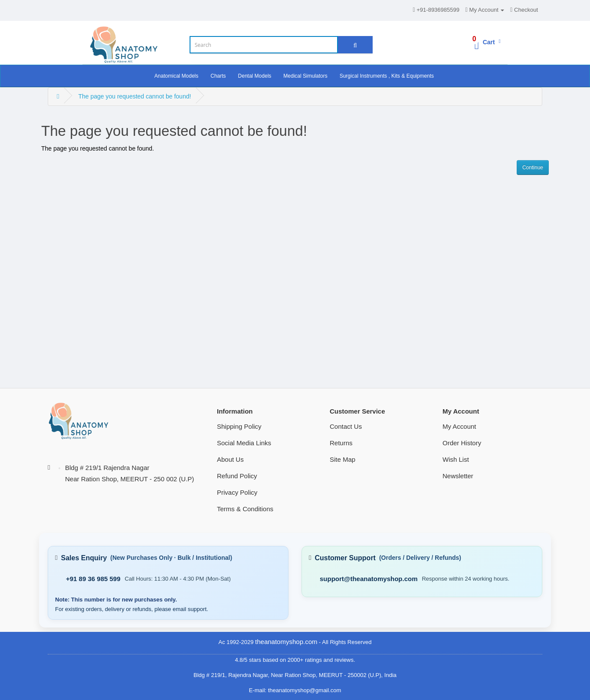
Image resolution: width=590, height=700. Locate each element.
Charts (218, 76)
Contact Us (346, 426)
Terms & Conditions (245, 509)
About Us (230, 459)
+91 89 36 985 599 (93, 579)
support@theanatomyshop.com (369, 579)
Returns (341, 443)
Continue (533, 168)
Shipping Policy (239, 426)
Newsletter (458, 476)
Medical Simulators (305, 76)
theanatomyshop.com (286, 642)
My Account (459, 426)
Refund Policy (237, 476)
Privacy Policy (237, 492)
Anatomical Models (176, 76)
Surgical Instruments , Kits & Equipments (387, 76)
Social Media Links (244, 443)
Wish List (456, 459)
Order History (462, 443)
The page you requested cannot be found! (134, 96)
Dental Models (255, 76)
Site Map (343, 459)
